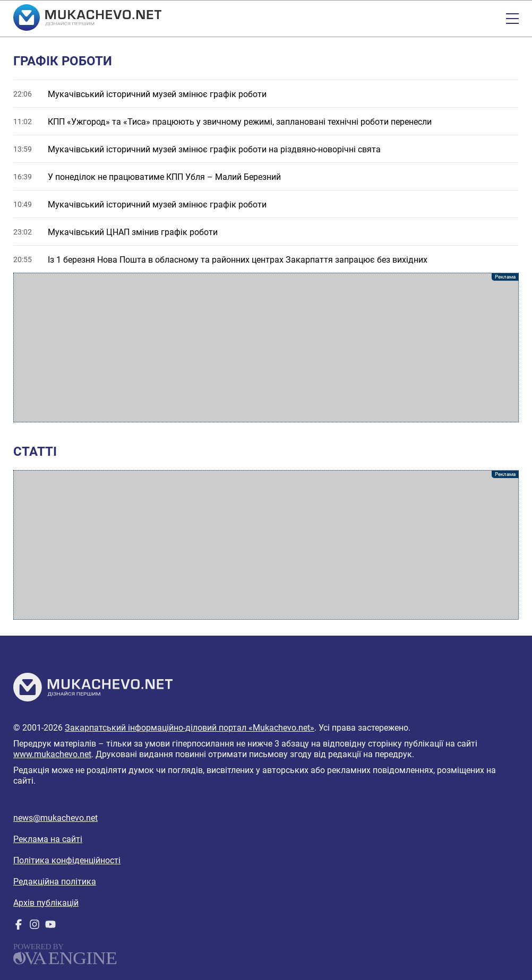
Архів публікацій (46, 903)
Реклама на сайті (48, 839)
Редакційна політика (55, 882)
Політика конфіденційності (67, 860)
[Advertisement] (266, 348)
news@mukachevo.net (55, 818)
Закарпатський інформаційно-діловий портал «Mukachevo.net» (190, 728)
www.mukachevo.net (52, 754)
